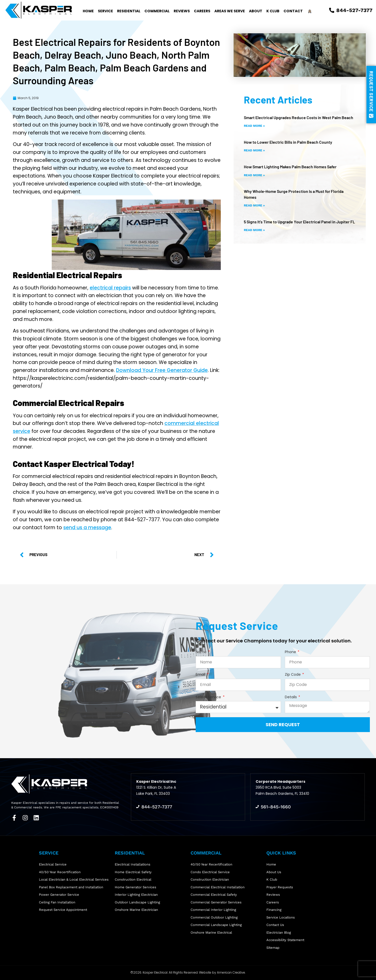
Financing (274, 910)
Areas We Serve (230, 11)
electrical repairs (110, 288)
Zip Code (293, 675)
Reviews (182, 11)
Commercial (157, 11)
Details (291, 697)
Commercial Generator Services (216, 902)
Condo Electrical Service (210, 872)
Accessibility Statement (285, 940)
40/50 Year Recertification (60, 872)
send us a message (87, 528)
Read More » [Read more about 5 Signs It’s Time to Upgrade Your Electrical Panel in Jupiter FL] (254, 230)
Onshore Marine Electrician (136, 910)
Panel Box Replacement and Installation (71, 887)
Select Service (209, 697)
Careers (202, 11)
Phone (291, 652)
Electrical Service (53, 864)
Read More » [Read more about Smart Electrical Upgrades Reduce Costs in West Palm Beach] (254, 126)
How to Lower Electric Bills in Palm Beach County (288, 142)
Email (201, 675)
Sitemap (273, 948)
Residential (129, 11)
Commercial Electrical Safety (214, 895)
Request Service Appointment (63, 910)
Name (202, 652)
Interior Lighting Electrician (136, 895)
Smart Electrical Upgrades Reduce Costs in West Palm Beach (299, 117)
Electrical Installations (133, 864)
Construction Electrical (133, 879)
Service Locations (281, 917)
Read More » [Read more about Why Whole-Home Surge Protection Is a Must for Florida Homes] (254, 205)
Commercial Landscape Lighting (216, 925)
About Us (274, 872)
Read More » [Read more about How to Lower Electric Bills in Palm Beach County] (254, 150)
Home (88, 11)
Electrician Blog (279, 932)
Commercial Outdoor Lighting (214, 917)
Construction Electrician (210, 879)
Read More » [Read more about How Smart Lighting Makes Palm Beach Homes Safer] (254, 175)
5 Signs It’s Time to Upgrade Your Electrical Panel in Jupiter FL (299, 222)
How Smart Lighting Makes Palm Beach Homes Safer (290, 167)
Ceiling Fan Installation (57, 902)
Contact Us (275, 925)
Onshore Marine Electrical (211, 932)
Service (105, 11)
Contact (293, 11)
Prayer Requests (280, 887)
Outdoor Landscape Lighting (137, 902)
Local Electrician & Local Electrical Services (74, 879)
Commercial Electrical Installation (218, 887)
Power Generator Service (59, 895)
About (256, 11)
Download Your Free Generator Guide (162, 370)
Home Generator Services (135, 887)
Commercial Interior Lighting (213, 910)
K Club (273, 11)
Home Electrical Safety (133, 872)
